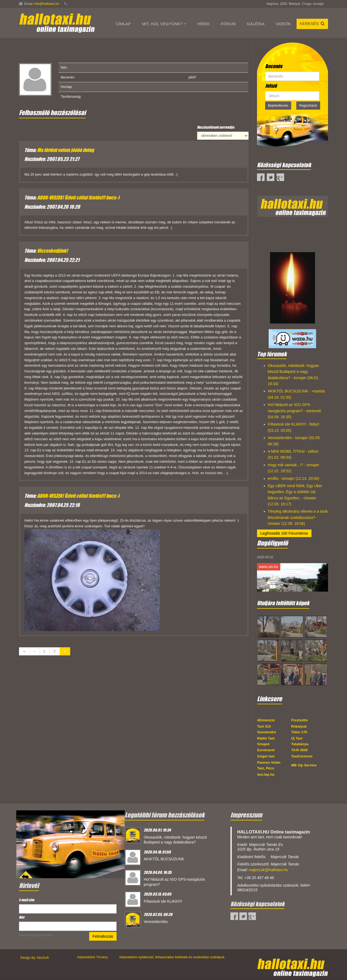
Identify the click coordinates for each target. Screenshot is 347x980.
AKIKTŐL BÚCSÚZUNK (164, 859)
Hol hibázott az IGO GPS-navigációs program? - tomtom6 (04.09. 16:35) (295, 411)
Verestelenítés (156, 922)
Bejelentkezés (278, 106)
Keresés (312, 23)
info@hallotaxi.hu (47, 4)
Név (22, 917)
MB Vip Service (304, 765)
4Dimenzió (266, 720)
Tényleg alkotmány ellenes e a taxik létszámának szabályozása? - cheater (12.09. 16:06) (298, 517)
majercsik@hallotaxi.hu (268, 870)
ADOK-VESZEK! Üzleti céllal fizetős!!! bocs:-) (78, 198)
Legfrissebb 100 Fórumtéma (284, 533)
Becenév (274, 66)
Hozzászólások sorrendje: (216, 127)
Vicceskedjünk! (52, 251)
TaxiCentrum (302, 756)
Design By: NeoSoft (35, 958)
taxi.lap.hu (266, 774)
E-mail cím (27, 900)
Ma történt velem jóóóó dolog (65, 150)
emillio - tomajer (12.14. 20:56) (294, 478)
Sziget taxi (266, 756)
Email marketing (29, 935)
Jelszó (271, 86)
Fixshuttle (299, 720)
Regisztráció (308, 106)
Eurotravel (266, 750)
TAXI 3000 (299, 750)
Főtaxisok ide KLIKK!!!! (163, 901)
